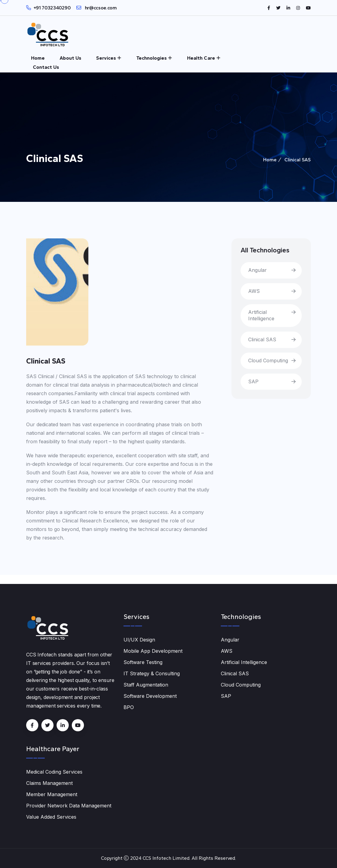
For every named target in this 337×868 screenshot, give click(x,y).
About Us (70, 58)
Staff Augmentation (146, 685)
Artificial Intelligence (261, 315)
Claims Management (49, 783)
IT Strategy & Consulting (152, 673)
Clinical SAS (262, 339)
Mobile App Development (153, 651)
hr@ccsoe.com (100, 8)
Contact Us (46, 67)
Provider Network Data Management (69, 806)
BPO (129, 707)
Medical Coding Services (54, 772)
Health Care (201, 58)
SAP (253, 381)
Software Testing (143, 662)
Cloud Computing (268, 360)
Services (106, 58)
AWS (254, 291)
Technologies (151, 58)
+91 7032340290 (52, 8)
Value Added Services (51, 817)
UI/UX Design (139, 640)
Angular (257, 270)
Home (38, 58)
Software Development (150, 696)
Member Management (52, 794)
